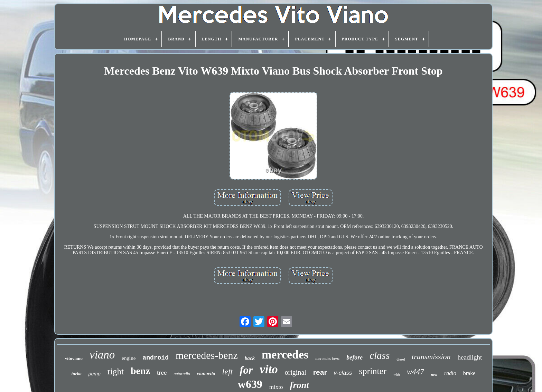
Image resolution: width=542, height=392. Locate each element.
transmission (431, 357)
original (296, 372)
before (354, 357)
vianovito (206, 374)
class (380, 355)
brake (469, 373)
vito (269, 369)
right (116, 371)
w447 (415, 372)
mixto (276, 387)
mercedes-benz (207, 355)
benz (140, 371)
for (246, 370)
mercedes (285, 355)
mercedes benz (327, 358)
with (397, 374)
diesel (401, 359)
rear (320, 372)
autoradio (182, 374)
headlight (470, 357)
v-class (343, 373)
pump (95, 374)
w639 (250, 384)
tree (162, 372)
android (156, 358)
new (434, 374)
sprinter (372, 371)
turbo (77, 374)
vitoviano (74, 358)
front (300, 385)
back (250, 358)
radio (450, 373)
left (228, 372)
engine (129, 358)
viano (102, 355)
